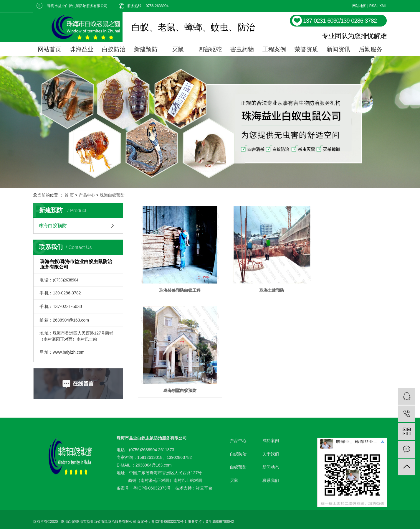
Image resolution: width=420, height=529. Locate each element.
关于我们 (271, 450)
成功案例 (271, 436)
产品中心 (87, 195)
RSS (373, 6)
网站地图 (359, 6)
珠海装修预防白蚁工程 (177, 284)
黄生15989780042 (220, 518)
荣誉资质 (306, 49)
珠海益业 (82, 49)
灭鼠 (178, 49)
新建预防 (146, 49)
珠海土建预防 (262, 284)
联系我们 (271, 476)
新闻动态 (271, 463)
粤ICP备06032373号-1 (169, 518)
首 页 (69, 195)
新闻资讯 (338, 49)
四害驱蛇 (210, 49)
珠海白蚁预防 (112, 195)
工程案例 (274, 49)
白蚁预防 (238, 463)
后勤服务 (371, 49)
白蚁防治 (114, 49)
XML (383, 6)
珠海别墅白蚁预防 (348, 284)
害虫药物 (242, 49)
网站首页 (49, 49)
